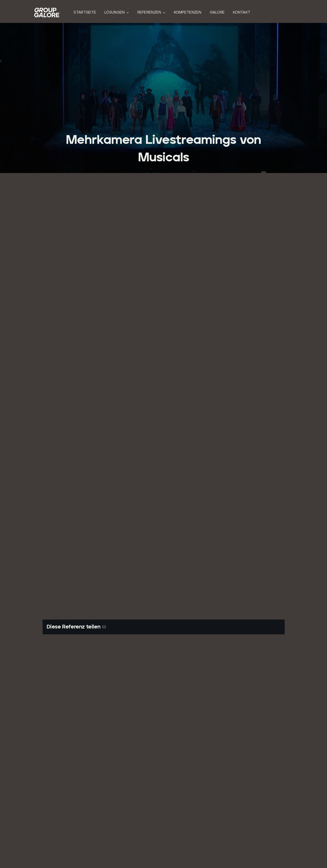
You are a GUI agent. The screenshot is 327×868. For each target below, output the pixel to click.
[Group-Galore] (47, 9)
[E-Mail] (104, 627)
